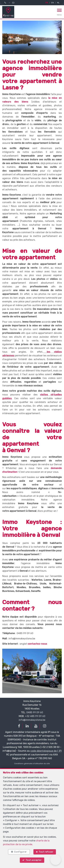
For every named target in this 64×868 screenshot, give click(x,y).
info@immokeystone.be (32, 720)
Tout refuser (46, 852)
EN (53, 3)
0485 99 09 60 (35, 712)
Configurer (20, 852)
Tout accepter (34, 860)
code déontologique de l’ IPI (46, 751)
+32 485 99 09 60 (35, 716)
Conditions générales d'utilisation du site (32, 764)
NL (58, 3)
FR (47, 3)
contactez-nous (37, 644)
